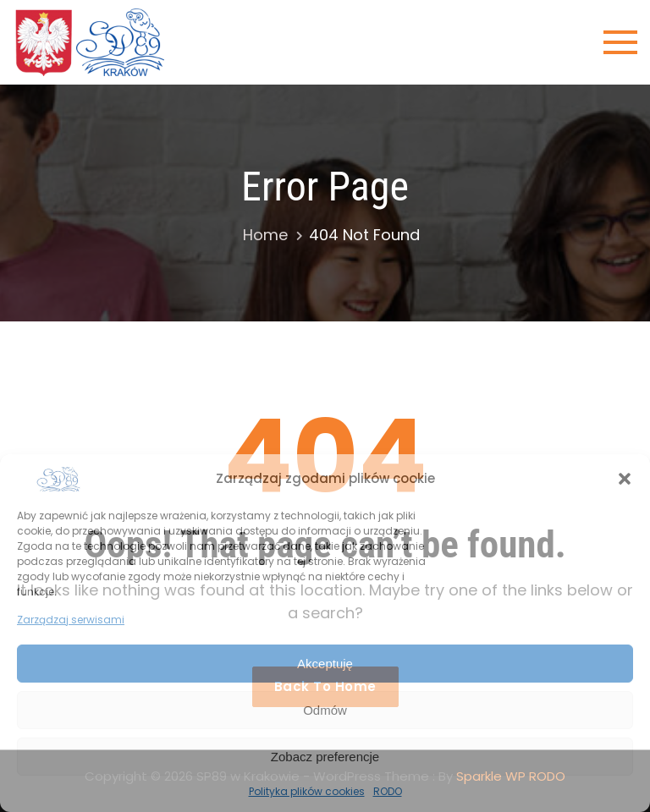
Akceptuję (325, 664)
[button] (625, 479)
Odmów (325, 710)
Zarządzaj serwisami (71, 620)
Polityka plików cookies (307, 791)
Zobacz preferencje (325, 757)
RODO (388, 791)
